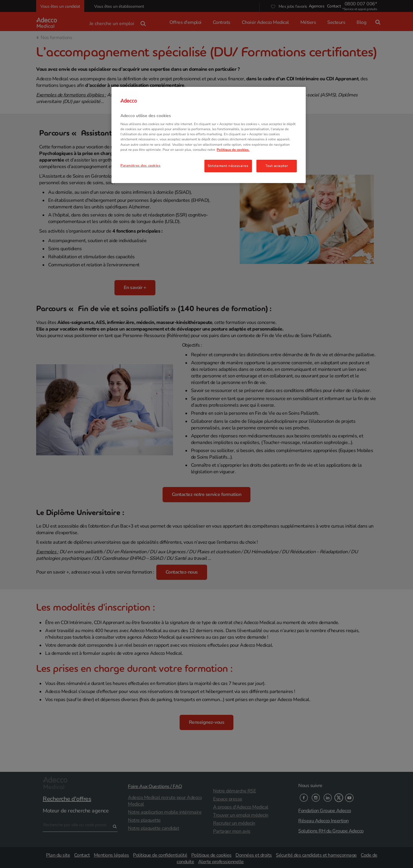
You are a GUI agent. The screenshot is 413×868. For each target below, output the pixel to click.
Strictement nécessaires (228, 166)
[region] (209, 135)
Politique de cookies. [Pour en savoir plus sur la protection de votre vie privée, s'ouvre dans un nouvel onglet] (233, 150)
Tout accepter (277, 166)
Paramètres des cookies (141, 165)
